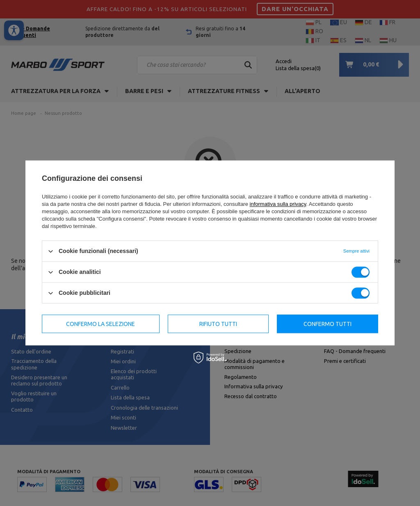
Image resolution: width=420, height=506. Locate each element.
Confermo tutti (328, 324)
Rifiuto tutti (218, 324)
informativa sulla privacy (278, 204)
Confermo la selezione (100, 324)
